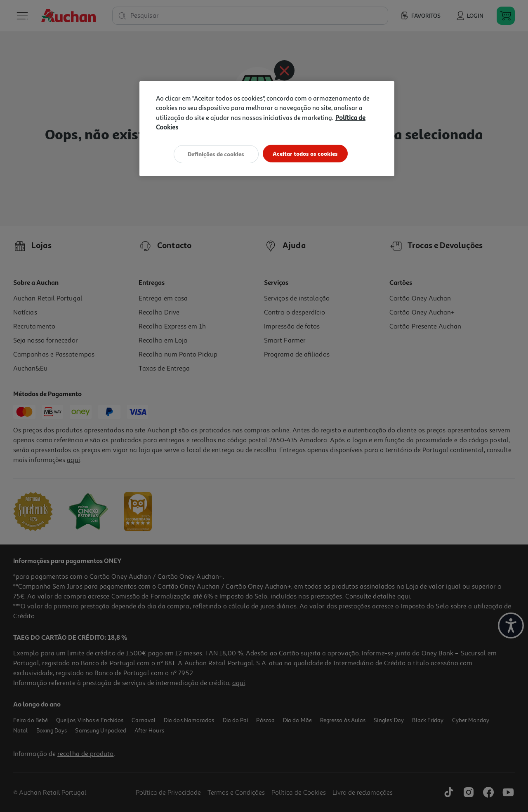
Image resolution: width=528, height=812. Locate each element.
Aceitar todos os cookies (307, 154)
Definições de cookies (214, 154)
